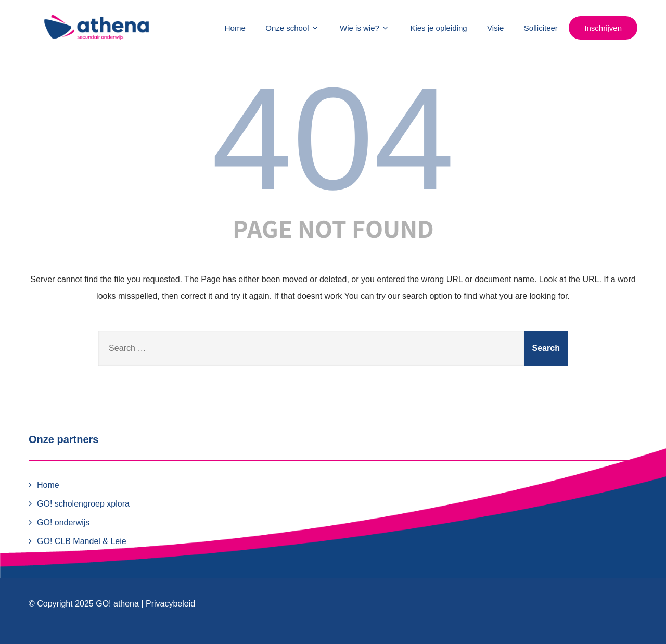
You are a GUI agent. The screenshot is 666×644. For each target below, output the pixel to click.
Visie (495, 28)
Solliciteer (541, 28)
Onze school (292, 28)
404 (333, 138)
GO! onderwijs (63, 522)
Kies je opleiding (438, 28)
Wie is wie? (365, 28)
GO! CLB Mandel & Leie (82, 541)
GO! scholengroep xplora (83, 504)
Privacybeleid (170, 604)
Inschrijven (603, 28)
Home (235, 28)
